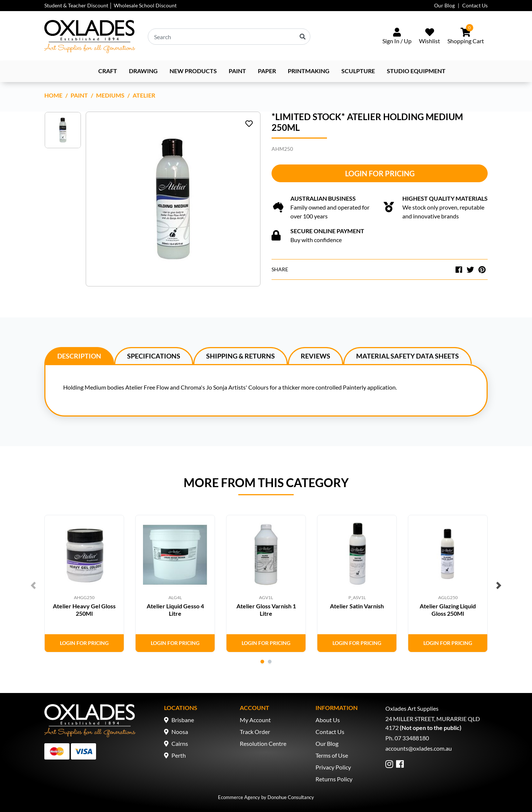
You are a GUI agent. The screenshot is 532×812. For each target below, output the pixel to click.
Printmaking (309, 71)
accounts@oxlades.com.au (419, 748)
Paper (267, 71)
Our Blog (444, 5)
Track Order (255, 732)
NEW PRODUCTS (193, 71)
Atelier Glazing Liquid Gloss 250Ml (448, 609)
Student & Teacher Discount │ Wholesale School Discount (110, 5)
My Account (255, 720)
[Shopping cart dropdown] (466, 37)
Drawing (143, 71)
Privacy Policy (333, 767)
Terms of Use (332, 755)
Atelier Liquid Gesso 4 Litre (175, 609)
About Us (328, 720)
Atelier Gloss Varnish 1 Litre (266, 609)
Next (499, 585)
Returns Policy (334, 779)
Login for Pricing (380, 173)
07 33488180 (412, 738)
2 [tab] (270, 662)
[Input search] (229, 37)
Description (79, 356)
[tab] (79, 356)
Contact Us (475, 5)
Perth (179, 755)
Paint (237, 71)
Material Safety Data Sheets (407, 356)
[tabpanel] (84, 584)
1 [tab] (262, 662)
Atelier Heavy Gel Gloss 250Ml (84, 609)
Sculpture (358, 71)
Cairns (180, 743)
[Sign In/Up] (397, 37)
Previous (33, 585)
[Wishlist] (429, 37)
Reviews (316, 356)
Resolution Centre (263, 743)
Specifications (154, 356)
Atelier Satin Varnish (357, 606)
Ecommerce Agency (239, 797)
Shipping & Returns (241, 356)
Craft (108, 71)
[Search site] (303, 37)
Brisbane (183, 720)
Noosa (180, 732)
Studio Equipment (416, 71)
